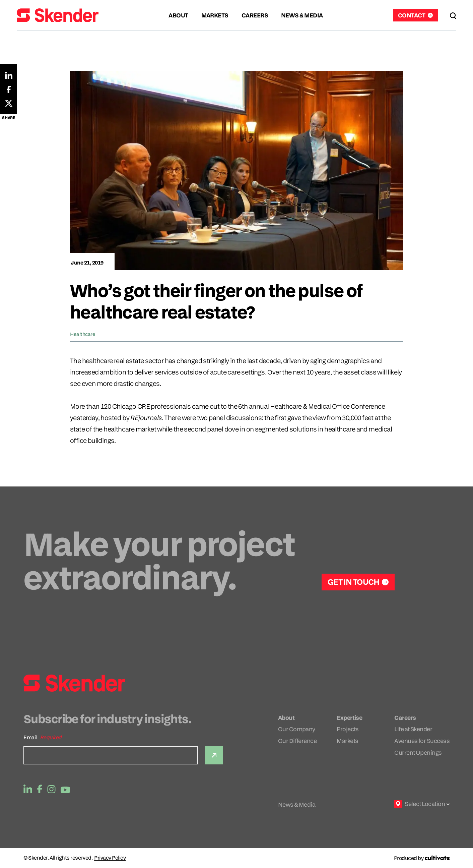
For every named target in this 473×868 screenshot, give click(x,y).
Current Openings (418, 753)
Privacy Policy (110, 858)
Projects (348, 729)
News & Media (297, 804)
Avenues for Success (422, 741)
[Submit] (214, 755)
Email (30, 737)
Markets (347, 741)
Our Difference (297, 741)
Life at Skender (413, 729)
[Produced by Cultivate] (422, 858)
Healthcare (83, 334)
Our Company (297, 729)
